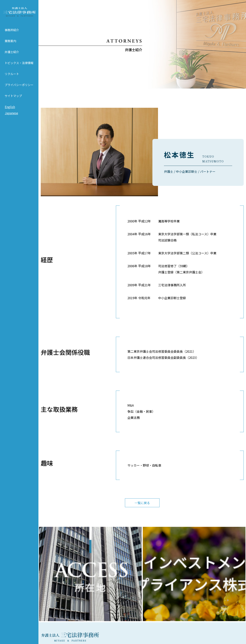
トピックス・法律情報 (19, 67)
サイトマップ (13, 100)
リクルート (12, 78)
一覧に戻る (142, 503)
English (10, 111)
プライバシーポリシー (19, 89)
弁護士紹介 (12, 56)
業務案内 (10, 45)
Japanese (11, 117)
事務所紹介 (12, 34)
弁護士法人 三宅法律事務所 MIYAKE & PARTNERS (19, 14)
